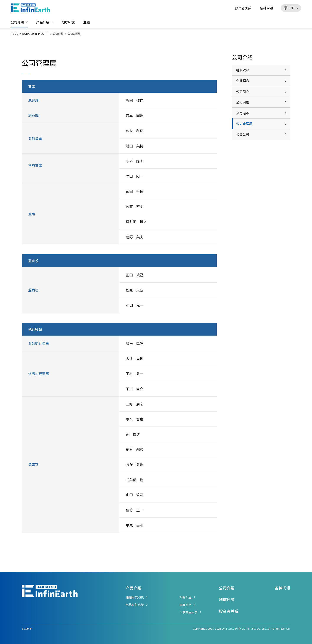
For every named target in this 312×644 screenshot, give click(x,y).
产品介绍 (43, 22)
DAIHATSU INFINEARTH (35, 34)
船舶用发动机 (135, 597)
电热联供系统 (135, 605)
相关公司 (243, 154)
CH (289, 8)
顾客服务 (185, 605)
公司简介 (243, 99)
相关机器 (185, 597)
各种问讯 (266, 8)
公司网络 (243, 113)
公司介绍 (17, 22)
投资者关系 (243, 8)
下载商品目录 (188, 612)
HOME (14, 34)
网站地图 (27, 629)
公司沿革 (243, 126)
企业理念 (243, 85)
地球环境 (68, 22)
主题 (86, 22)
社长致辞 (243, 72)
